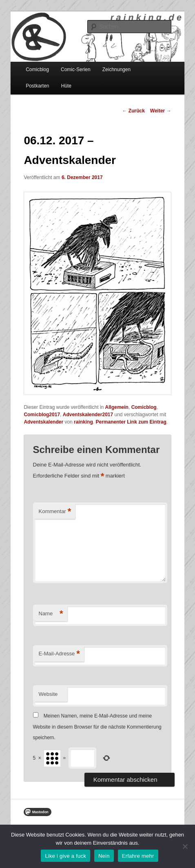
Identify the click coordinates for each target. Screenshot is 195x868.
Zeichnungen (116, 70)
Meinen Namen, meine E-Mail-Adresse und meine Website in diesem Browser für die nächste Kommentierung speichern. (97, 727)
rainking (83, 422)
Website (48, 694)
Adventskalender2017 (88, 415)
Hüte (66, 86)
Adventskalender (43, 422)
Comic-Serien (76, 70)
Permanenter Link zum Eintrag (131, 422)
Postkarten (37, 86)
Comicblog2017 (42, 415)
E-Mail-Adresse (59, 654)
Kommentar (55, 512)
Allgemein (117, 407)
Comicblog (37, 70)
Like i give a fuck (65, 856)
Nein (104, 856)
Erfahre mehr (138, 856)
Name (51, 614)
